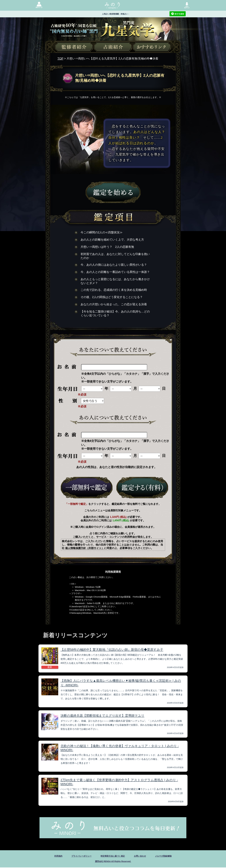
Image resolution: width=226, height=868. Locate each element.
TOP (60, 58)
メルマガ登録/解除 (168, 856)
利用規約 (53, 856)
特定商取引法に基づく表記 (113, 856)
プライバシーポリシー (78, 856)
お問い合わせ (142, 856)
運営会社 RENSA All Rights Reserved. (113, 862)
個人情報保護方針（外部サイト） (85, 548)
